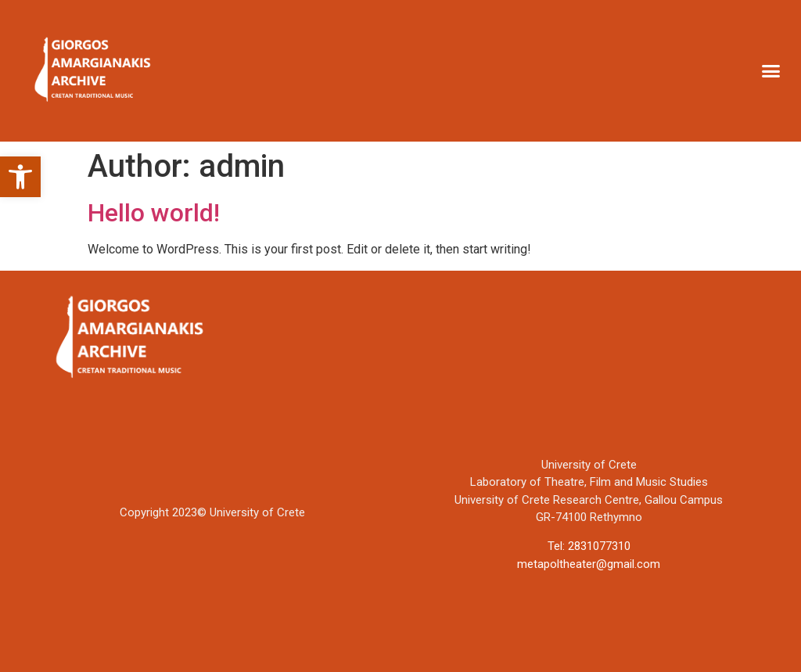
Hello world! (154, 213)
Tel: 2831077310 (589, 546)
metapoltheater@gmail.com (589, 564)
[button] (20, 177)
